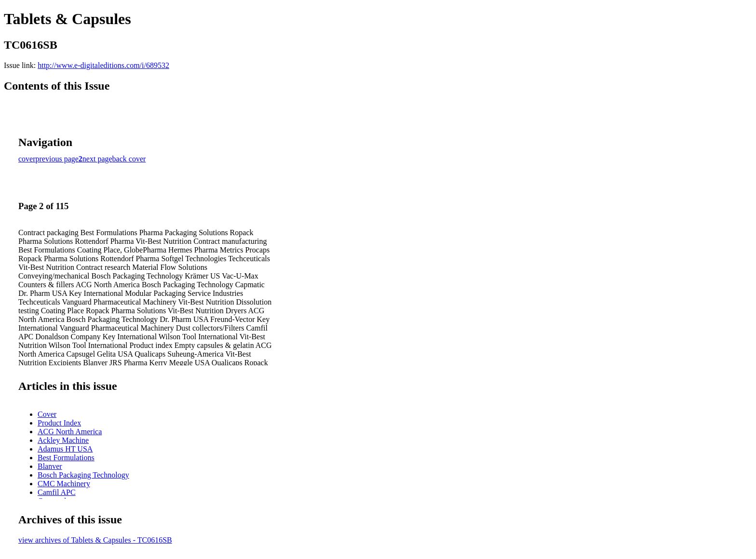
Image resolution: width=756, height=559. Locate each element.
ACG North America (70, 432)
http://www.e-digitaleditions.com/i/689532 (103, 65)
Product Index (59, 423)
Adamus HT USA (65, 449)
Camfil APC (57, 492)
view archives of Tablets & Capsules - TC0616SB (95, 540)
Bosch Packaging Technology (83, 475)
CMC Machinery (64, 484)
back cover (129, 159)
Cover (47, 414)
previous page (57, 159)
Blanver (50, 466)
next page (97, 159)
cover (27, 159)
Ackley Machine (63, 440)
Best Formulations (66, 458)
